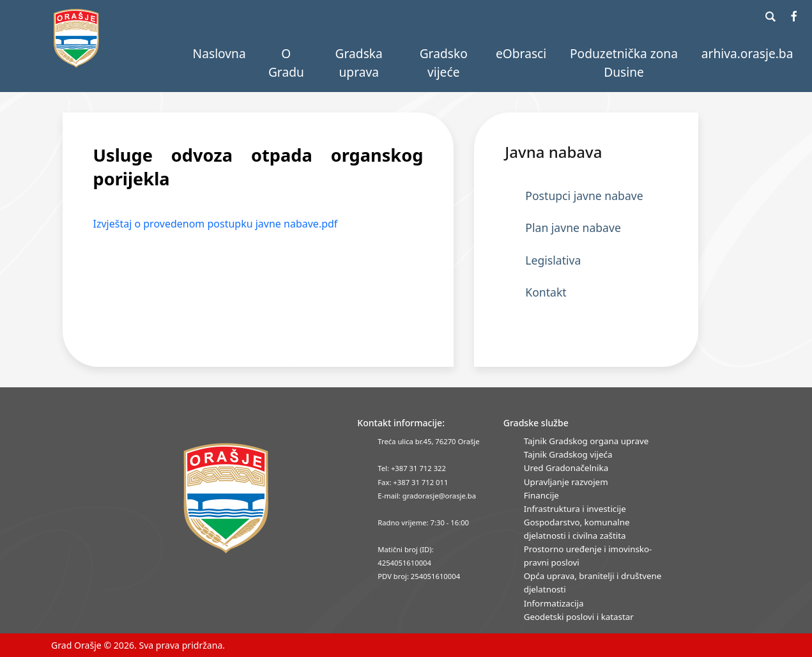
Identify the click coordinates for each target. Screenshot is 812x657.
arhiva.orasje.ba (747, 53)
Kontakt (546, 292)
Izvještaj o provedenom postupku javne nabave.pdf (216, 224)
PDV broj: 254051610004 (419, 576)
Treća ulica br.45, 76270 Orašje (428, 441)
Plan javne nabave (573, 228)
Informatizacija (554, 603)
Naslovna (219, 53)
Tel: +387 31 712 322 (412, 468)
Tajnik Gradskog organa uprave (586, 441)
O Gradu (286, 63)
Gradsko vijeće (444, 63)
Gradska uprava (359, 63)
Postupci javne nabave (584, 196)
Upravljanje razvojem (566, 482)
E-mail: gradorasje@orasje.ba (427, 496)
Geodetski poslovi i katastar (579, 617)
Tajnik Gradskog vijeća (568, 454)
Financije (541, 495)
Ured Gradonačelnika (566, 468)
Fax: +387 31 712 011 (413, 482)
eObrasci (521, 53)
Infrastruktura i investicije (575, 509)
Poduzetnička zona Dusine (624, 63)
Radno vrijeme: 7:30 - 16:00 (423, 522)
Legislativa (553, 260)
